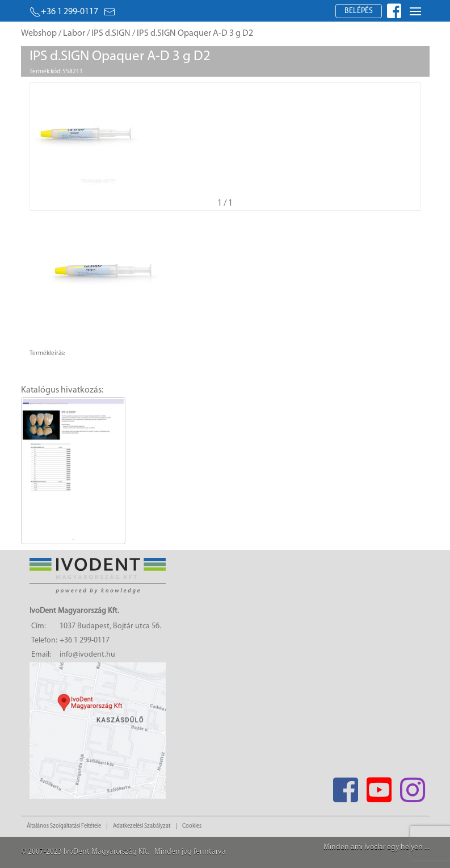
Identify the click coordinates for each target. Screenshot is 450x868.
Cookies (192, 826)
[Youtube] (379, 786)
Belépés (359, 11)
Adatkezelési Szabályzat (142, 826)
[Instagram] (413, 786)
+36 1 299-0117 (64, 12)
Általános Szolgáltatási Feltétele (64, 826)
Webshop (39, 34)
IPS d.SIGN (111, 34)
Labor (74, 34)
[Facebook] (346, 786)
